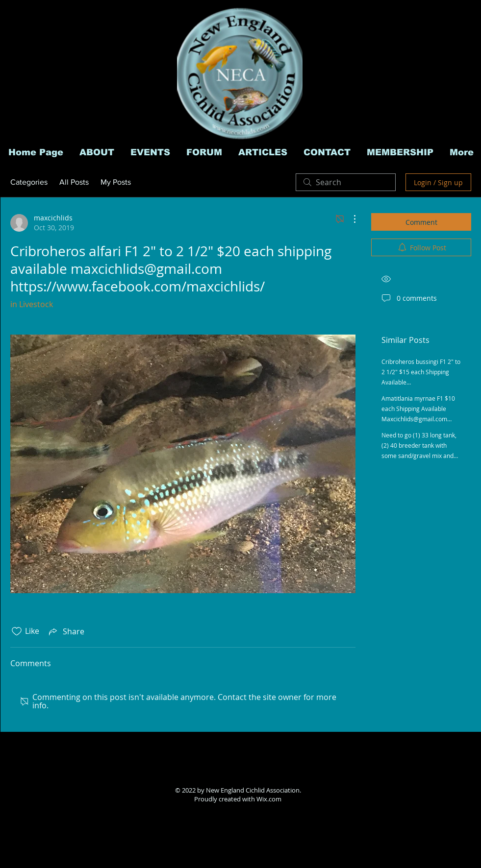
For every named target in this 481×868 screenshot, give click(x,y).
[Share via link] (66, 631)
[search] (346, 182)
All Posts (74, 182)
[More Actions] (350, 219)
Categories (29, 182)
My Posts (116, 182)
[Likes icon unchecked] (17, 631)
